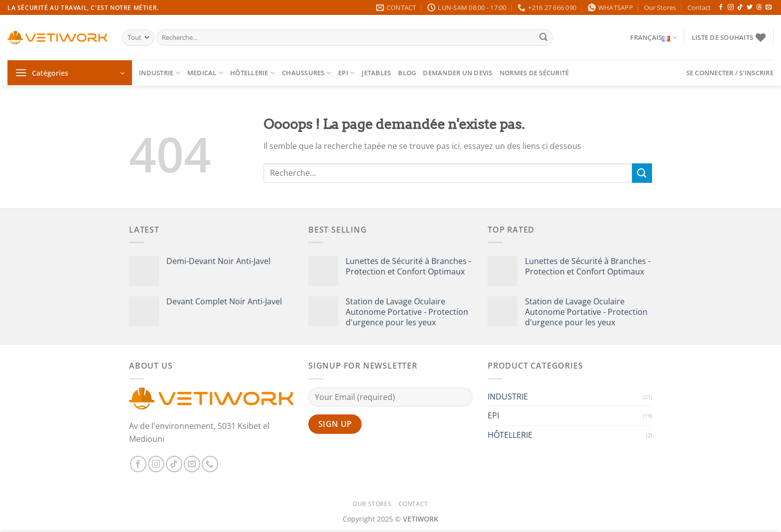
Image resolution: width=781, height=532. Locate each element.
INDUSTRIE (160, 73)
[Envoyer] (543, 38)
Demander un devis (457, 73)
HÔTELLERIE (253, 73)
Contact (699, 7)
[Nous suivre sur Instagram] (731, 7)
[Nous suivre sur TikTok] (740, 7)
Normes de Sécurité (534, 73)
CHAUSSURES (307, 73)
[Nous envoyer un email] (769, 7)
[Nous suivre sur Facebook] (721, 7)
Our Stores (660, 7)
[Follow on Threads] (759, 7)
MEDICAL (205, 73)
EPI (346, 73)
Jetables (376, 73)
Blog (407, 73)
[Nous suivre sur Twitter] (750, 7)
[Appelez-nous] (210, 464)
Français (653, 37)
